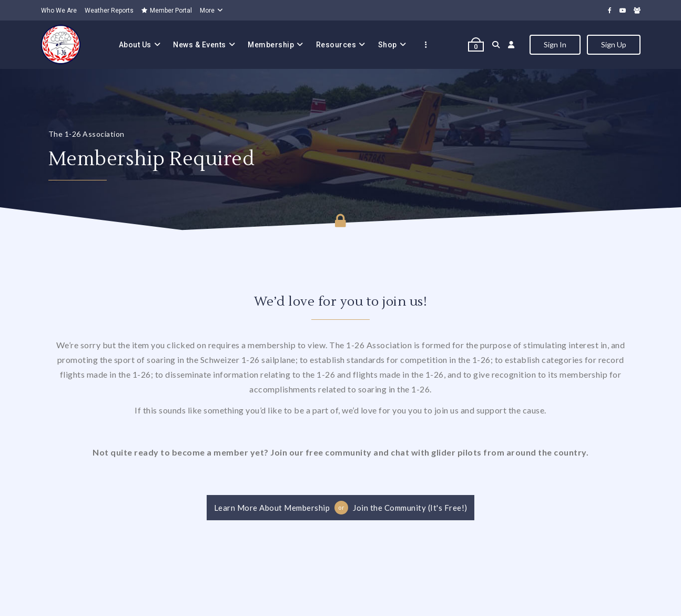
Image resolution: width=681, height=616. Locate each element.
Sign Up (614, 44)
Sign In (555, 44)
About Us (135, 45)
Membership (271, 45)
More (207, 11)
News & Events (200, 45)
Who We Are (59, 11)
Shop (388, 45)
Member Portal (167, 11)
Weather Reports (109, 11)
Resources (336, 45)
